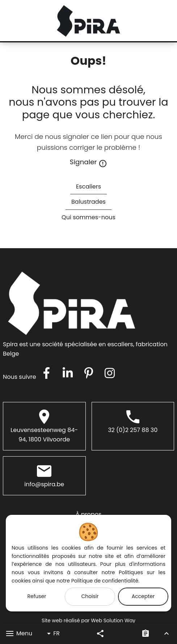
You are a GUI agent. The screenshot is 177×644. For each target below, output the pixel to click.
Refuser (37, 596)
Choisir (90, 596)
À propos (89, 514)
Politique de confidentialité (105, 581)
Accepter (143, 596)
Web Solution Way (113, 621)
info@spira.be (44, 484)
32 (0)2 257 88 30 (133, 430)
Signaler (89, 163)
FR (52, 634)
